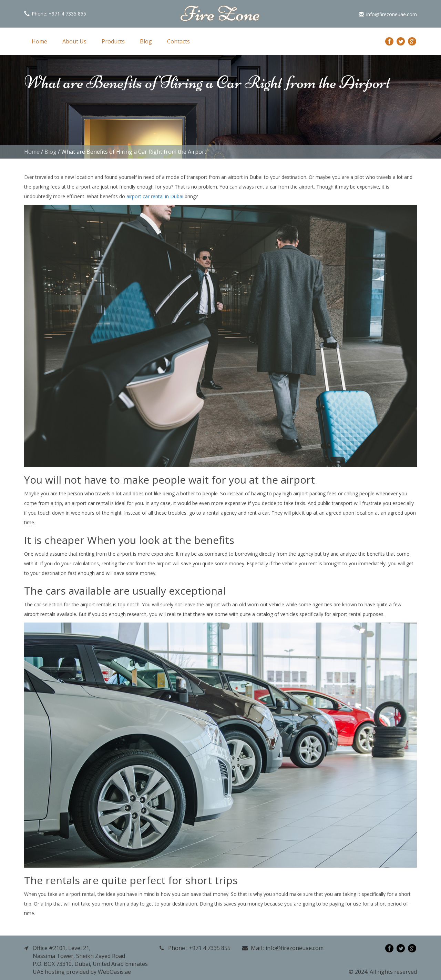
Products (113, 41)
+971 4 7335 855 (67, 14)
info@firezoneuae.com (388, 14)
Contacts (178, 41)
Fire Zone (220, 14)
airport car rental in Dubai (155, 196)
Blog (146, 41)
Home (39, 41)
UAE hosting (49, 972)
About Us (74, 41)
